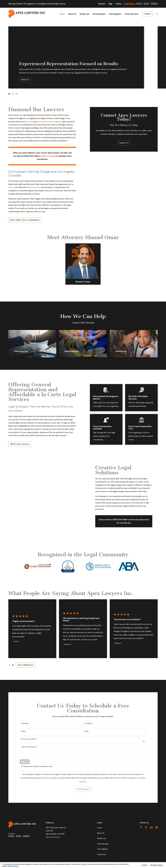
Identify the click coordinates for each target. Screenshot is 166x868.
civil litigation (53, 122)
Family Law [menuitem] (84, 14)
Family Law (101, 838)
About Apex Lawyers (16, 444)
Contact (147, 14)
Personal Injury (103, 844)
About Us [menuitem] (72, 14)
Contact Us (102, 854)
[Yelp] (146, 827)
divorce (8, 187)
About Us (25, 80)
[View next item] (13, 665)
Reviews (102, 4)
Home (99, 828)
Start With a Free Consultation (21, 220)
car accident (32, 187)
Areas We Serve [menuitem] (132, 14)
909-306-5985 (147, 4)
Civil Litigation (103, 849)
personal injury (39, 122)
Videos (118, 4)
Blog (110, 4)
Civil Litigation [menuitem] (115, 14)
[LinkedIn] (151, 827)
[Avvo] (156, 827)
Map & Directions (53, 837)
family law (26, 122)
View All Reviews (26, 665)
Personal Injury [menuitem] (99, 14)
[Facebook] (141, 827)
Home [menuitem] (62, 14)
